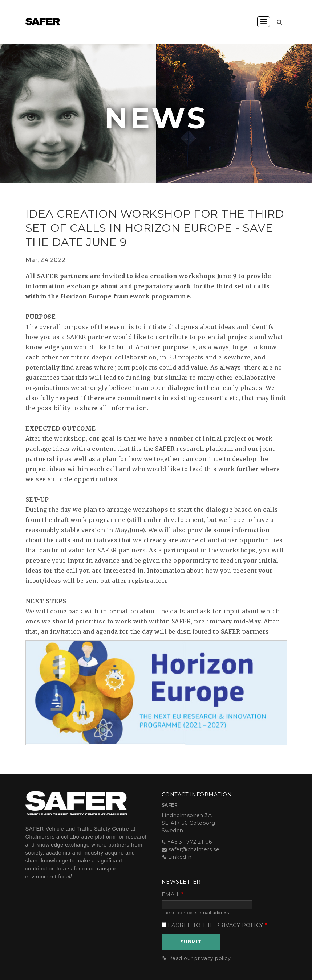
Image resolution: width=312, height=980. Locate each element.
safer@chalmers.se (194, 849)
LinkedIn (180, 857)
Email (171, 894)
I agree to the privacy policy (216, 925)
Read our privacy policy (200, 958)
